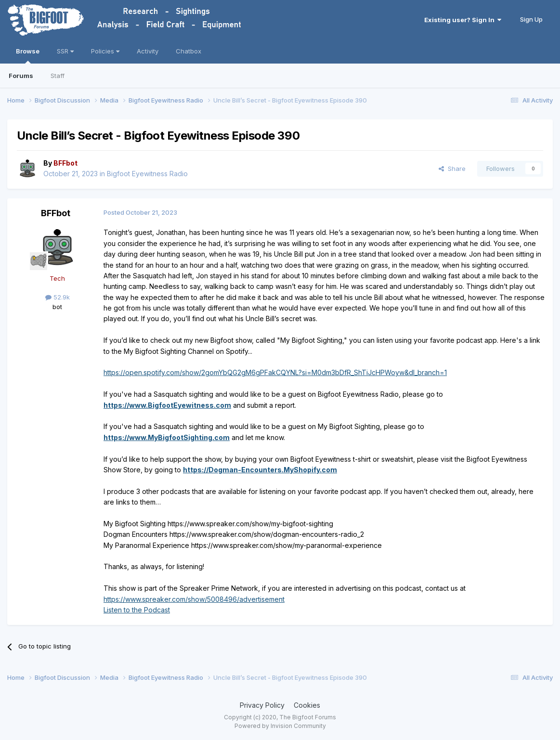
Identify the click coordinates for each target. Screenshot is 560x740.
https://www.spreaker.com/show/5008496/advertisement (194, 599)
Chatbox (189, 51)
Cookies (307, 705)
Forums (21, 76)
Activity (148, 51)
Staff (58, 76)
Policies (105, 51)
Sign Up (531, 19)
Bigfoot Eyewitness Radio (147, 174)
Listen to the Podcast (137, 610)
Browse (28, 55)
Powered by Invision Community (280, 726)
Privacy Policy (262, 705)
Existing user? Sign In (463, 20)
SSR (65, 51)
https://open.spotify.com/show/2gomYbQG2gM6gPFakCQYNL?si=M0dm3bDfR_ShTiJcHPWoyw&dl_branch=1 (275, 372)
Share (452, 169)
